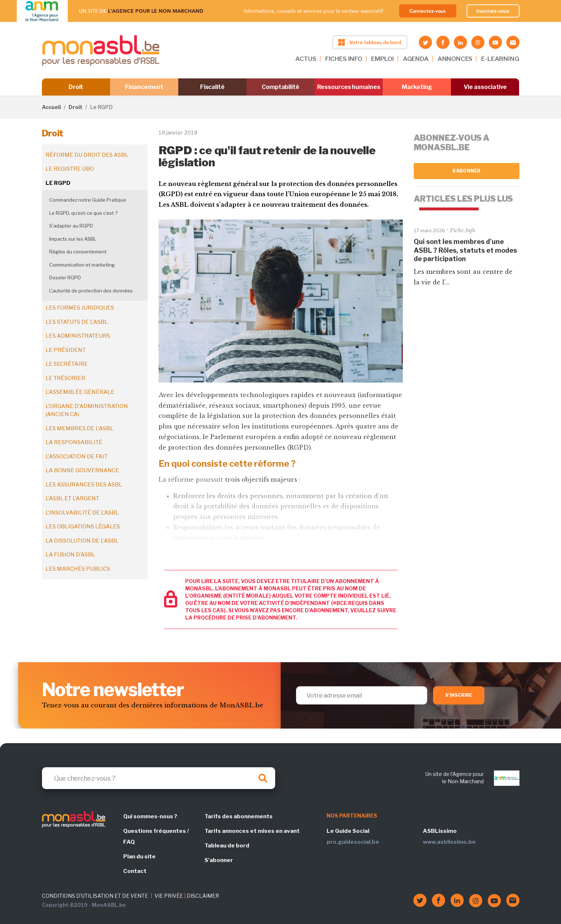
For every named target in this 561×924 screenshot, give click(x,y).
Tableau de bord (227, 846)
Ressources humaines (348, 87)
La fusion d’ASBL (70, 555)
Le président (66, 350)
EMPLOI (383, 59)
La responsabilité (74, 442)
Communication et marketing (82, 265)
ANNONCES (455, 59)
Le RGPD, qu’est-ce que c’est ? (83, 213)
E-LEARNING (500, 59)
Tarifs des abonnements (239, 816)
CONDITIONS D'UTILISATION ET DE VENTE (95, 896)
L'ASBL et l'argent (72, 498)
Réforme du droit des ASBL (87, 155)
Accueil (51, 107)
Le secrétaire (67, 364)
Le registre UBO (70, 169)
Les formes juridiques (80, 308)
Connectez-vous (428, 11)
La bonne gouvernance (82, 470)
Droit (76, 87)
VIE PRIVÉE (169, 896)
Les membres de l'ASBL (79, 428)
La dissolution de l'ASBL (82, 541)
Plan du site (139, 857)
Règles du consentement (78, 252)
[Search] (159, 778)
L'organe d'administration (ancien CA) (87, 410)
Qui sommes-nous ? (150, 816)
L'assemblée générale (80, 392)
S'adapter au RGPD (71, 226)
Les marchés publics (78, 569)
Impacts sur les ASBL (73, 239)
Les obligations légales (83, 527)
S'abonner (466, 171)
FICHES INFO (344, 59)
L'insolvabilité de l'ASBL (82, 513)
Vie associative (485, 87)
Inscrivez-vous (493, 11)
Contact (135, 871)
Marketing (417, 87)
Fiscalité (212, 87)
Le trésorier (65, 378)
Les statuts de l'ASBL (77, 322)
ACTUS (306, 59)
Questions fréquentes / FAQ (156, 836)
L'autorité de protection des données (91, 291)
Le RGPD (58, 183)
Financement (144, 87)
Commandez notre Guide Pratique (88, 200)
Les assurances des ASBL (84, 485)
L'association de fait (77, 457)
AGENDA (416, 59)
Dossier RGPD (65, 277)
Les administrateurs (78, 336)
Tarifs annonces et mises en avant (252, 831)
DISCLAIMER (203, 896)
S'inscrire (459, 695)
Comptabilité (280, 87)
